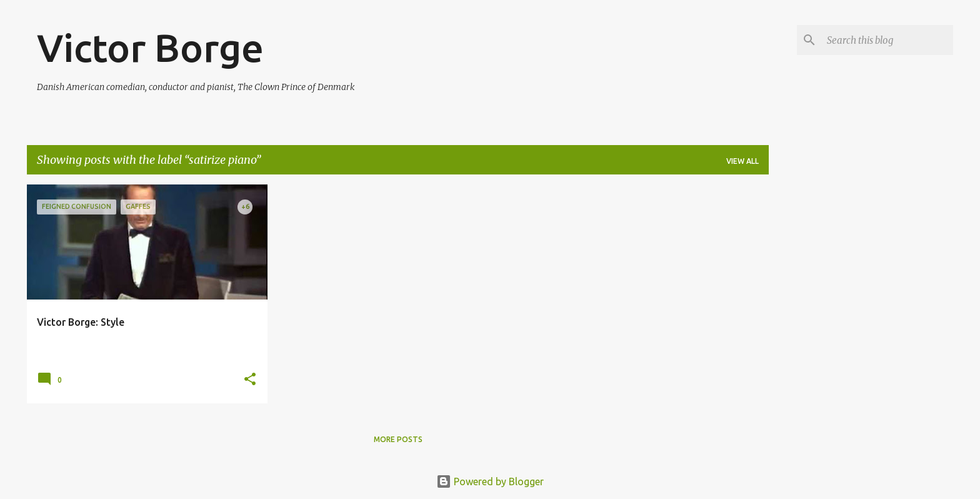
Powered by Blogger (490, 481)
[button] (250, 380)
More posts (398, 439)
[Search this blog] (887, 40)
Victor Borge (150, 48)
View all (742, 161)
